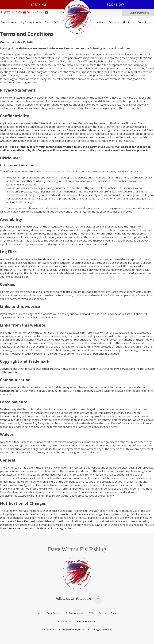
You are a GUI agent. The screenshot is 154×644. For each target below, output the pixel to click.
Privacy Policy (64, 622)
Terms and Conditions (86, 622)
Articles (102, 613)
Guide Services (54, 613)
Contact (114, 613)
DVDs (91, 613)
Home (39, 613)
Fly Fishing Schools (75, 613)
